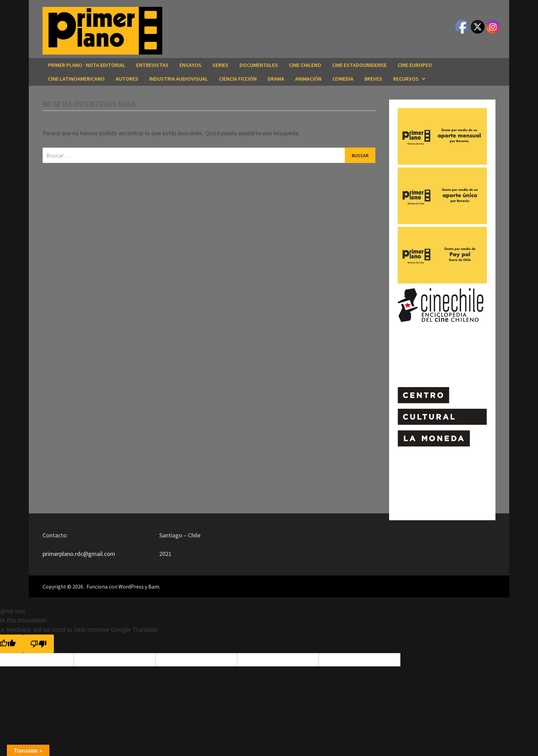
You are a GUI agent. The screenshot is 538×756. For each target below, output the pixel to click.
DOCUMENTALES (259, 65)
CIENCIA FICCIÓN (238, 79)
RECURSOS (406, 79)
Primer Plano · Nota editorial (87, 65)
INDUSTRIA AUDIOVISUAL (179, 79)
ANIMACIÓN (308, 79)
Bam (154, 586)
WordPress (131, 586)
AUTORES (127, 79)
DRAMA (276, 79)
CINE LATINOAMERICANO (76, 79)
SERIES (220, 65)
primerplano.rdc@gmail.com (79, 554)
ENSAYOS (190, 65)
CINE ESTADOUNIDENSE (359, 65)
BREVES (373, 79)
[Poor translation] (38, 644)
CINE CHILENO (305, 65)
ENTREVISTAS (152, 65)
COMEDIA (343, 79)
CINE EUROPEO (415, 65)
